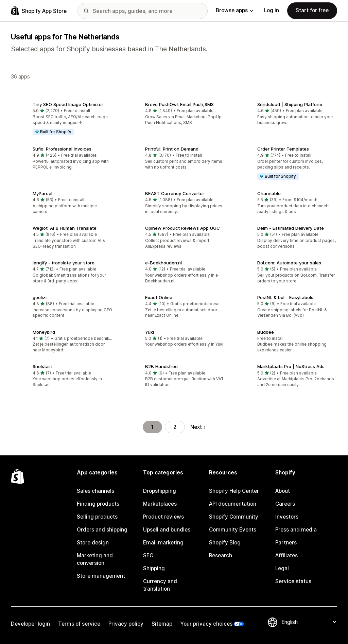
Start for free (312, 10)
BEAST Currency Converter (175, 193)
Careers (285, 504)
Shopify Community (234, 517)
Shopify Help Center (234, 491)
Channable (269, 193)
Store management (101, 576)
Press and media (296, 530)
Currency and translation (160, 585)
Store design (93, 543)
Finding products (98, 504)
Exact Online (159, 297)
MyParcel (42, 193)
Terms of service (79, 624)
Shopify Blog (225, 543)
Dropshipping (160, 491)
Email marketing (163, 543)
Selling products (97, 517)
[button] (62, 119)
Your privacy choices (206, 624)
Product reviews (163, 517)
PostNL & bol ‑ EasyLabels (285, 297)
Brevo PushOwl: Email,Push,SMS (179, 104)
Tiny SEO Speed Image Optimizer (68, 104)
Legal (282, 568)
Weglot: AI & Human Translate (65, 228)
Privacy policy (126, 624)
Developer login (30, 624)
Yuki (150, 332)
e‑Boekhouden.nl (163, 263)
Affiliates (286, 555)
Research (221, 555)
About (283, 491)
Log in (272, 10)
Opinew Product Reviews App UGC (182, 228)
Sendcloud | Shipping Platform (290, 104)
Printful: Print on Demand (172, 149)
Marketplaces (160, 504)
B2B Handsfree (161, 366)
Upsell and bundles (167, 530)
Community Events (233, 530)
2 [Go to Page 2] (175, 427)
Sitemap (162, 624)
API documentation (233, 504)
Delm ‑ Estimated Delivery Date (291, 228)
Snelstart (42, 366)
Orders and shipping (102, 530)
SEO (148, 555)
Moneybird (44, 332)
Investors (287, 517)
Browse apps (234, 10)
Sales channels (95, 491)
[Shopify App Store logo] (39, 11)
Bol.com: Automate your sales (289, 263)
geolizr (40, 297)
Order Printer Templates (283, 149)
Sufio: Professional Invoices (62, 149)
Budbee (266, 332)
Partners (286, 543)
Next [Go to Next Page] (198, 427)
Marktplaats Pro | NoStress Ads (291, 366)
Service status (293, 581)
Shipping (154, 568)
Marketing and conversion (95, 559)
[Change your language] (309, 622)
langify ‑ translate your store (64, 263)
